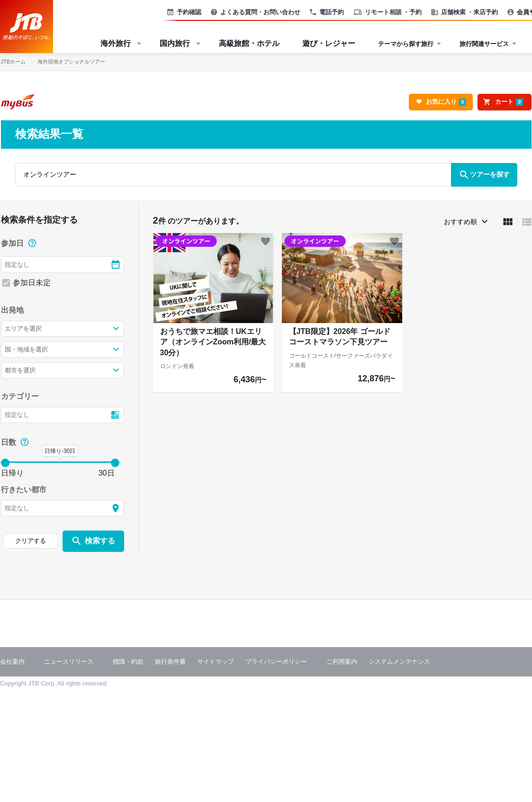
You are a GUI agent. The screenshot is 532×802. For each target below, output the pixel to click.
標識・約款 (128, 662)
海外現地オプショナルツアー (71, 62)
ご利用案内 (342, 662)
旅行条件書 (170, 662)
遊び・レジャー (329, 43)
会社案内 (12, 662)
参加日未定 (32, 283)
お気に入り (446, 102)
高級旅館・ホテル (249, 43)
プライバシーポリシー (276, 662)
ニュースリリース (69, 662)
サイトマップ (216, 662)
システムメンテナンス (399, 662)
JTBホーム (14, 62)
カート (509, 102)
